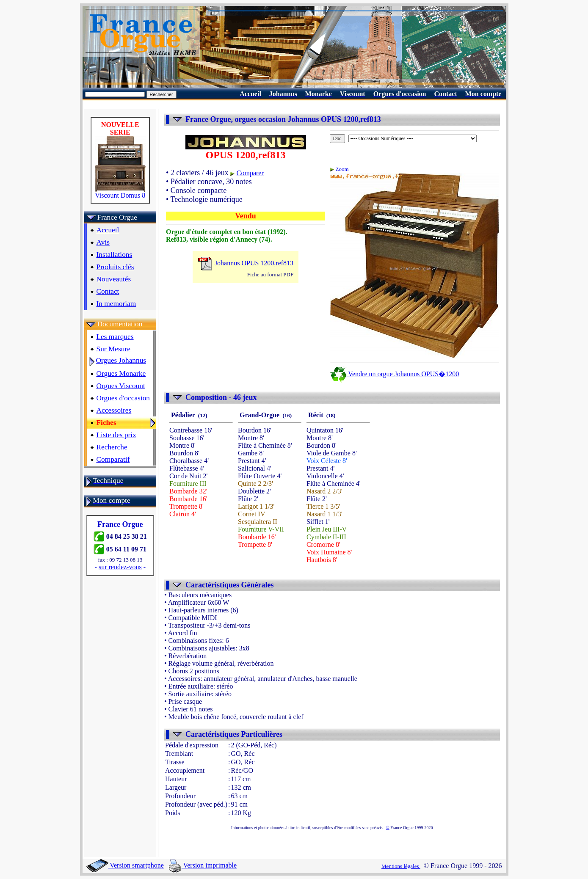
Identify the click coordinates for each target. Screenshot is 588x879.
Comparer (250, 173)
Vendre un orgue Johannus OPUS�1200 (395, 374)
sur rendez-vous (120, 567)
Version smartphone (125, 865)
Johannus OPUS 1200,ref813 (246, 263)
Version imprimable (203, 865)
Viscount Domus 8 (120, 192)
